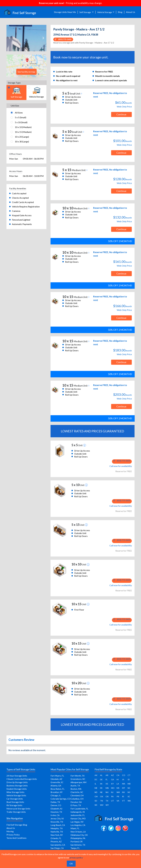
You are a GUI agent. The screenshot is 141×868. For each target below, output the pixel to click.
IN (101, 784)
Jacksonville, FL (78, 815)
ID (129, 779)
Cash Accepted (19, 193)
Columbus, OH (77, 799)
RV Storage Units (14, 805)
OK (102, 796)
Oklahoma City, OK (79, 835)
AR (107, 775)
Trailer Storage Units (16, 812)
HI (118, 779)
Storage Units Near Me (65, 12)
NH (107, 792)
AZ (112, 775)
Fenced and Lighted (21, 220)
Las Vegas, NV (77, 822)
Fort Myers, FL (57, 776)
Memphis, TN (57, 828)
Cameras (16, 211)
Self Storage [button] (85, 12)
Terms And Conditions (16, 838)
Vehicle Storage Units (16, 795)
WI (96, 805)
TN (101, 801)
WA (129, 801)
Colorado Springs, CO (60, 799)
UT (112, 801)
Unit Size (15, 106)
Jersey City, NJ (57, 818)
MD (129, 784)
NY (129, 792)
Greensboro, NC (78, 779)
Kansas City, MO (78, 818)
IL (95, 784)
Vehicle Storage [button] (105, 12)
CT (129, 775)
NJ (112, 792)
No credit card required (68, 76)
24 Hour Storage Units (17, 776)
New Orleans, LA (78, 832)
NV (124, 792)
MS (118, 788)
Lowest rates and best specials (111, 80)
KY (112, 784)
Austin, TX (75, 786)
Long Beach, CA (58, 825)
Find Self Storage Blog (17, 825)
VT (124, 801)
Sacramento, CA (58, 845)
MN (107, 788)
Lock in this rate (64, 72)
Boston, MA (76, 789)
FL (107, 779)
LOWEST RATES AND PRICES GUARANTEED (92, 431)
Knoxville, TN (57, 822)
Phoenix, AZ (56, 842)
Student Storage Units (17, 789)
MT (124, 788)
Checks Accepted (20, 198)
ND (96, 792)
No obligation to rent (67, 80)
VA (118, 801)
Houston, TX (56, 812)
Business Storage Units (17, 786)
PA (112, 796)
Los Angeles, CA (78, 825)
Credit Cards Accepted (23, 202)
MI (101, 788)
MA (124, 784)
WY (107, 805)
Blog (120, 12)
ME (96, 788)
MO (113, 788)
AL (101, 775)
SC (129, 796)
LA (118, 784)
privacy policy (76, 858)
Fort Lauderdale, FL (79, 809)
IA (123, 779)
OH (96, 796)
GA (113, 779)
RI (123, 796)
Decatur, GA (76, 802)
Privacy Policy (13, 835)
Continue (121, 114)
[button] (9, 38)
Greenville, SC (57, 782)
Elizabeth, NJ (56, 809)
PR (118, 796)
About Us (131, 12)
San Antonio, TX (78, 845)
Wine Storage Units (15, 792)
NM (118, 792)
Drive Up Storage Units (17, 782)
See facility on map (26, 72)
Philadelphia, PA (78, 838)
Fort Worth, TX (78, 776)
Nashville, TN (57, 832)
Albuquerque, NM (78, 782)
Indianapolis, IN (78, 812)
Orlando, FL (56, 838)
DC (96, 779)
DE (101, 779)
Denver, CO (56, 805)
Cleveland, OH (77, 795)
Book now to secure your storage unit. (81, 57)
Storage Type (14, 83)
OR (107, 796)
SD (96, 801)
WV (102, 805)
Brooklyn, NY (57, 792)
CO (124, 775)
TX (107, 801)
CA (118, 775)
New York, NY (57, 835)
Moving (10, 831)
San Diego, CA (57, 848)
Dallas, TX (55, 802)
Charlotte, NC (77, 792)
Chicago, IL (56, 795)
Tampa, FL (75, 848)
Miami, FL (75, 828)
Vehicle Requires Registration (26, 207)
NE (101, 792)
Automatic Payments (22, 224)
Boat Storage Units (15, 802)
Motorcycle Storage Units (18, 809)
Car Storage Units (15, 799)
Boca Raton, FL (57, 789)
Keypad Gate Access (22, 215)
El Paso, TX (76, 805)
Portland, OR (76, 842)
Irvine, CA (55, 815)
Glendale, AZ (56, 779)
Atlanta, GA (56, 786)
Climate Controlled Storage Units (22, 779)
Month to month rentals (108, 76)
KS (107, 784)
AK (96, 775)
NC (129, 788)
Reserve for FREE (104, 72)
